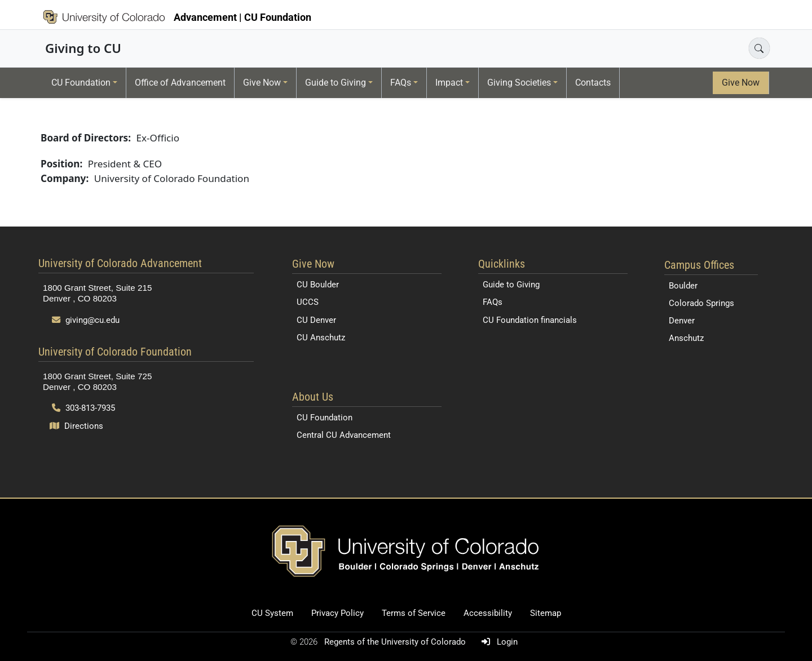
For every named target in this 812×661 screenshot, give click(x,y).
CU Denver (316, 320)
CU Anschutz (321, 338)
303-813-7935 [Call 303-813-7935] (83, 408)
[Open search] (759, 48)
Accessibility (488, 613)
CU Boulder (318, 285)
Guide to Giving (336, 83)
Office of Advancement (180, 83)
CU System (272, 613)
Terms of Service (414, 613)
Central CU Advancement (344, 435)
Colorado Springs (701, 303)
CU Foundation (81, 83)
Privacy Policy (337, 613)
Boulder (683, 286)
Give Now (262, 83)
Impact (449, 83)
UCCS (308, 302)
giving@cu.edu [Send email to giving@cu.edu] (86, 320)
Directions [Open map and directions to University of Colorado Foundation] (76, 426)
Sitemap (546, 613)
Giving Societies (519, 83)
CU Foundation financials (530, 320)
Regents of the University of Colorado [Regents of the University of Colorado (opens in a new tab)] (396, 642)
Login (497, 642)
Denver (682, 321)
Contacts (593, 83)
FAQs (401, 83)
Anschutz (686, 338)
